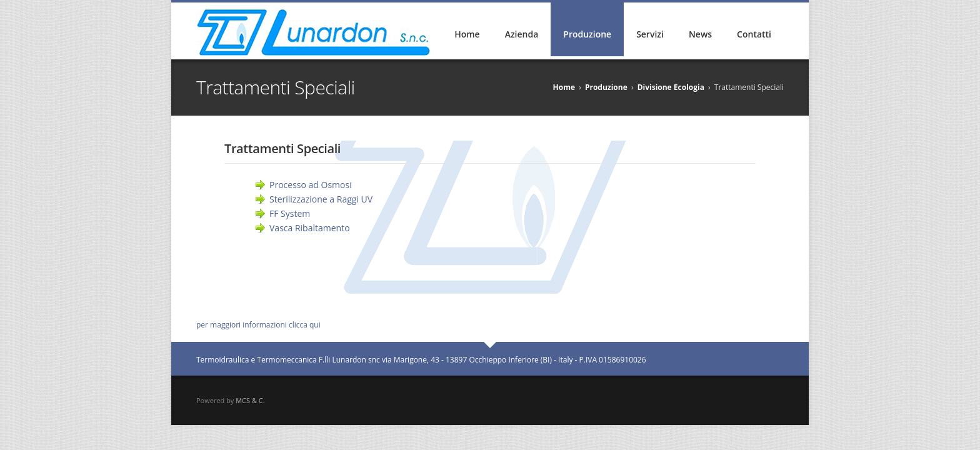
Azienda (522, 34)
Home (467, 34)
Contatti (754, 34)
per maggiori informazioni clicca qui (258, 325)
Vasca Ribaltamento (310, 228)
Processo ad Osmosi (311, 185)
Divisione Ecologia (671, 87)
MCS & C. (250, 400)
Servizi (650, 34)
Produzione (587, 34)
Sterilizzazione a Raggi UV (321, 199)
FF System (290, 213)
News (700, 34)
